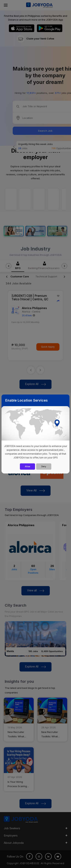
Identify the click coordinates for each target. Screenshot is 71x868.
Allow (27, 466)
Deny (44, 466)
